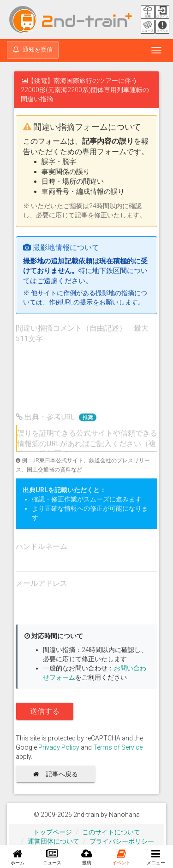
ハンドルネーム (42, 546)
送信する (45, 711)
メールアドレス (42, 583)
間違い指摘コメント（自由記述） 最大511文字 (82, 333)
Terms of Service (118, 747)
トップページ (53, 832)
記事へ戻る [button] (59, 774)
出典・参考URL (56, 417)
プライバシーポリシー (122, 841)
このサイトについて (111, 832)
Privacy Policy (59, 747)
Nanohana (124, 815)
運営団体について (54, 841)
